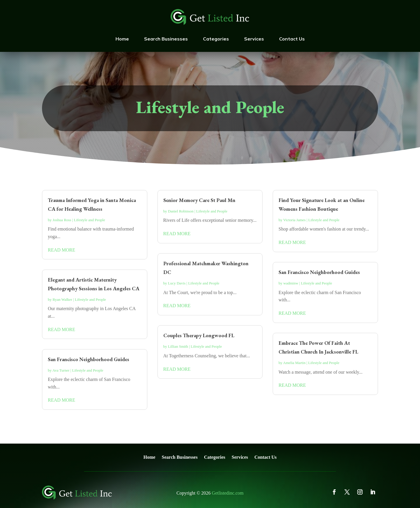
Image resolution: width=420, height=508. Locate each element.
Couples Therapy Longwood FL (199, 335)
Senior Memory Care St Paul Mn (199, 200)
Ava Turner (61, 370)
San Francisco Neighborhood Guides (89, 359)
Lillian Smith (178, 346)
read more (62, 250)
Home (122, 39)
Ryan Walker (62, 299)
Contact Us (292, 39)
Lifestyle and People (89, 220)
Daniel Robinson (181, 211)
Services (254, 39)
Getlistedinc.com (228, 493)
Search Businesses (166, 39)
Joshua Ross (62, 220)
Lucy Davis (177, 283)
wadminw (291, 283)
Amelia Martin (294, 363)
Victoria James (294, 220)
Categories (216, 39)
